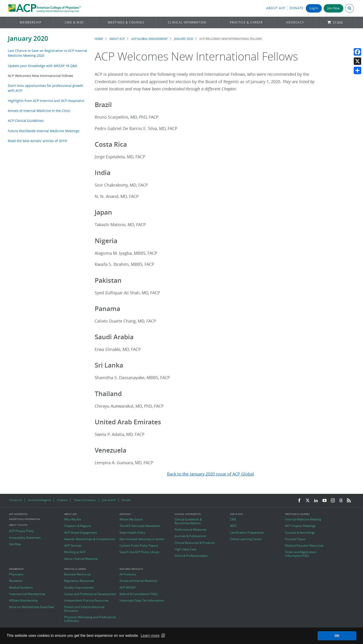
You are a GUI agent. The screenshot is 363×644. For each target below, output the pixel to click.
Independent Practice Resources (86, 601)
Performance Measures (191, 530)
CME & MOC (74, 22)
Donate (297, 8)
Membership (30, 22)
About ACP (276, 8)
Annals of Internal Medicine (138, 581)
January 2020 (28, 38)
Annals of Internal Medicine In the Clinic (39, 111)
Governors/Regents (39, 500)
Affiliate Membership (23, 601)
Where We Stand (131, 520)
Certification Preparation (247, 533)
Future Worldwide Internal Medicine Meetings (44, 131)
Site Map (15, 544)
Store (338, 23)
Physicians (16, 574)
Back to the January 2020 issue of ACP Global (210, 474)
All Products (128, 574)
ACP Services (73, 546)
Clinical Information (187, 22)
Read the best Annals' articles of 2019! (38, 141)
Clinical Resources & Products (195, 543)
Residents (16, 581)
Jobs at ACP (109, 500)
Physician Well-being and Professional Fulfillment (90, 619)
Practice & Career (246, 22)
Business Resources (78, 574)
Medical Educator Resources (304, 546)
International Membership (27, 594)
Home (99, 39)
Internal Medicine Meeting (303, 520)
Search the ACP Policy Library (139, 552)
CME (233, 520)
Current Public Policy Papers (139, 546)
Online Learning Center (246, 539)
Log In (314, 8)
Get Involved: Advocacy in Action (142, 539)
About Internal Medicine (81, 559)
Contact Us (16, 500)
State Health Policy (132, 533)
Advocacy (295, 22)
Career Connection (85, 500)
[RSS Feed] (349, 501)
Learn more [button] (150, 636)
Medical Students (21, 588)
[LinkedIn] (316, 501)
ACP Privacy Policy (22, 531)
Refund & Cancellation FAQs (139, 594)
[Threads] (341, 501)
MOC (233, 526)
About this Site (18, 525)
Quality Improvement (79, 588)
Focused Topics (295, 539)
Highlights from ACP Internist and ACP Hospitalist (46, 101)
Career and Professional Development (90, 594)
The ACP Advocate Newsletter (140, 526)
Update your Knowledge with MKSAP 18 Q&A (42, 66)
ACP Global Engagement (150, 39)
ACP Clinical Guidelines (26, 121)
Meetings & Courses (126, 22)
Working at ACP (75, 552)
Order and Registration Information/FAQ (301, 554)
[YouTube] (325, 501)
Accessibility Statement (25, 538)
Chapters (62, 500)
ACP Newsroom (18, 514)
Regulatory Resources (79, 581)
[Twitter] (308, 501)
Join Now (333, 8)
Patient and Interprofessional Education (84, 609)
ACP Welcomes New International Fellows (41, 76)
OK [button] (337, 636)
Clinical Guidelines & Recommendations (188, 521)
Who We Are (73, 520)
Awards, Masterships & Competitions (89, 539)
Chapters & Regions (78, 526)
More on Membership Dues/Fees (32, 607)
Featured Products (131, 569)
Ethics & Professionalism (191, 556)
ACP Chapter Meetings (300, 526)
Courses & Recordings (300, 533)
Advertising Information (25, 519)
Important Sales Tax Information (142, 601)
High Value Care (185, 549)
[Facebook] (299, 501)
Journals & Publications (190, 536)
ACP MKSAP (128, 588)
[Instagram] (333, 501)
